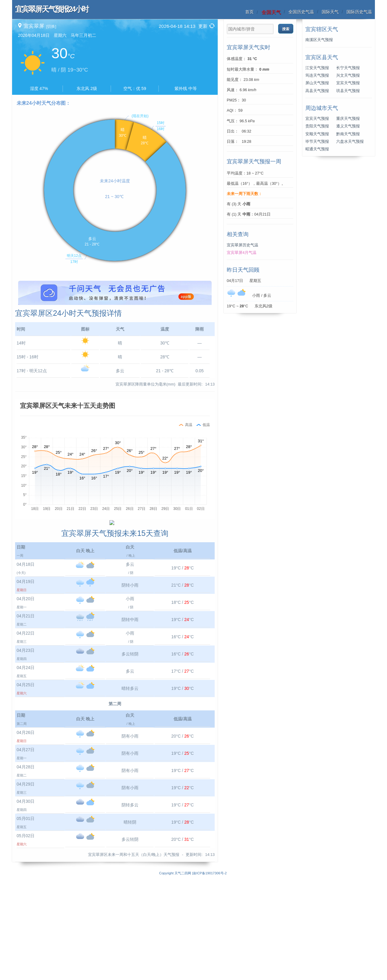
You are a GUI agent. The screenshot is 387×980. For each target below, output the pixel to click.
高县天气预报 (317, 91)
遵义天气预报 (348, 126)
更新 (203, 26)
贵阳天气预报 (317, 126)
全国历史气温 (301, 12)
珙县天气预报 (348, 91)
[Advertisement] (115, 323)
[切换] (51, 26)
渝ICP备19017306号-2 (210, 977)
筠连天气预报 (317, 75)
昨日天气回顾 (243, 270)
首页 (249, 12)
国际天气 (330, 12)
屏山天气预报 (317, 83)
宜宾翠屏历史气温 (242, 245)
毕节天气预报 (317, 142)
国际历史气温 (359, 12)
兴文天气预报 (348, 75)
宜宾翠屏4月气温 (242, 253)
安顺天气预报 (317, 134)
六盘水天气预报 (350, 142)
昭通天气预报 (317, 149)
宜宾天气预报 (348, 83)
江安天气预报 (317, 68)
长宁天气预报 (348, 68)
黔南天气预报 (348, 134)
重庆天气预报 (348, 119)
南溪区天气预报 (319, 40)
